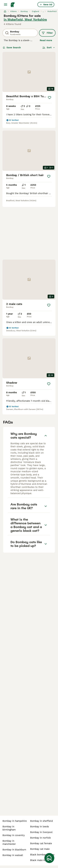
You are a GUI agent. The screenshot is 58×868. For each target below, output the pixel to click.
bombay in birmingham (9, 828)
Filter (47, 33)
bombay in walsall (13, 855)
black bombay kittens (42, 855)
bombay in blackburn (14, 850)
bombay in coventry (14, 835)
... (43, 11)
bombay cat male (40, 849)
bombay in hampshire (15, 821)
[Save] (49, 98)
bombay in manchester (9, 842)
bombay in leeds (40, 827)
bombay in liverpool (41, 832)
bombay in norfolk (41, 838)
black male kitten (40, 860)
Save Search (12, 48)
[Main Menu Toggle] (6, 5)
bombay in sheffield (41, 821)
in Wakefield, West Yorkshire (25, 19)
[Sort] (49, 48)
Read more (46, 40)
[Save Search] (49, 858)
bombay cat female (41, 843)
